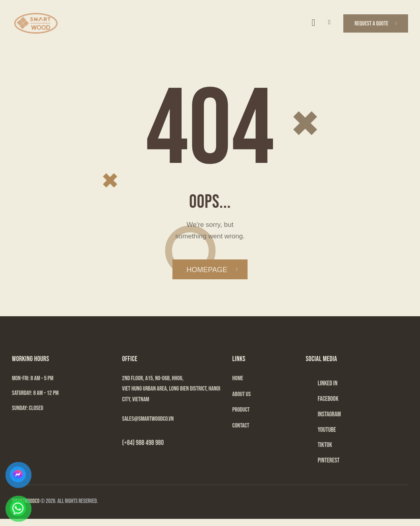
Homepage (207, 270)
